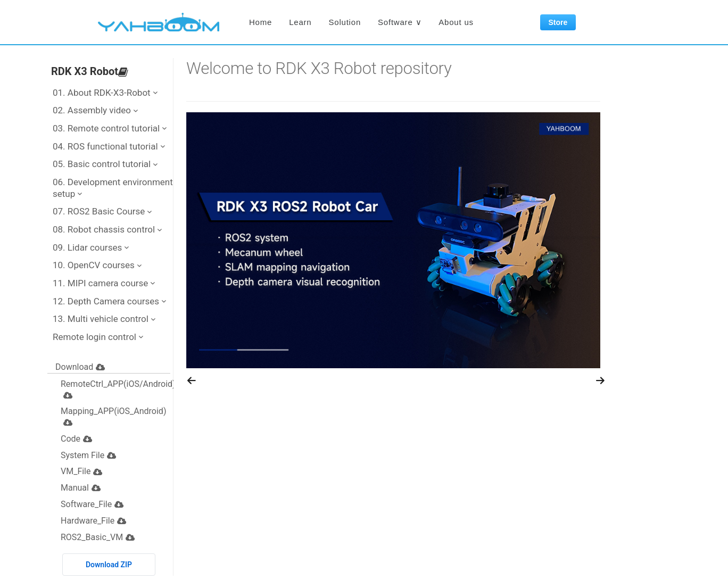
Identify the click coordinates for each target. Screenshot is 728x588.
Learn (300, 22)
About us (456, 22)
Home (260, 22)
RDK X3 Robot (90, 71)
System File (88, 455)
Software (400, 22)
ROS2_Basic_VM (98, 537)
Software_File (92, 504)
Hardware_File (93, 521)
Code (76, 439)
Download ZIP (109, 565)
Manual (81, 488)
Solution (345, 22)
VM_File (81, 471)
